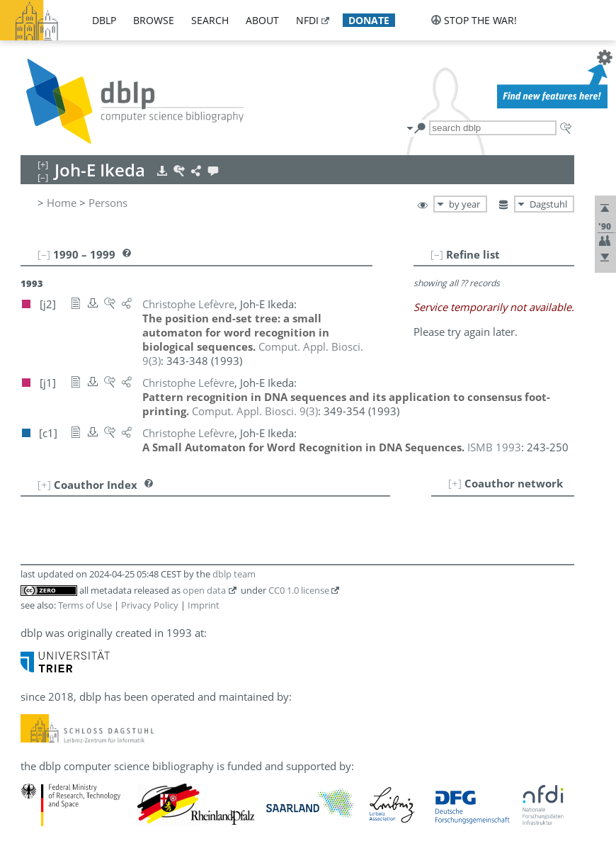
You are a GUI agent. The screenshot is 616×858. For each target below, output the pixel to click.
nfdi (307, 20)
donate (369, 20)
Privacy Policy (150, 605)
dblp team (234, 574)
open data (204, 590)
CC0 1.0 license (299, 590)
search (210, 20)
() (255, 411)
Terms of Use (85, 605)
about (262, 20)
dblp (104, 20)
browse (154, 20)
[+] (455, 483)
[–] (437, 254)
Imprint (204, 605)
